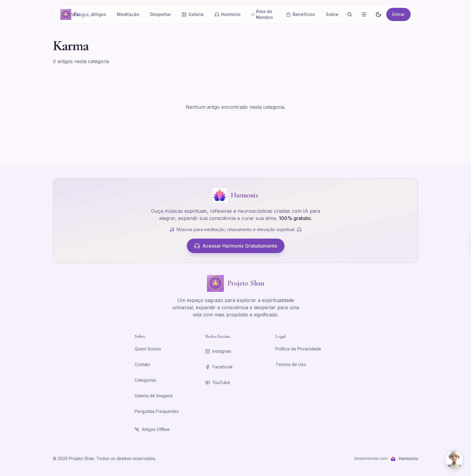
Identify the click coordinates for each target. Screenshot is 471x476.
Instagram (218, 351)
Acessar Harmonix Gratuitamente (236, 246)
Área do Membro (262, 14)
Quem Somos (148, 349)
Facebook (219, 367)
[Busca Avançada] (364, 14)
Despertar (161, 14)
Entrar (398, 14)
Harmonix (228, 14)
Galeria (193, 14)
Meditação (128, 14)
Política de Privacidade (298, 349)
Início (75, 14)
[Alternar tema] (378, 14)
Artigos (99, 14)
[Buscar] (350, 14)
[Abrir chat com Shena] (454, 459)
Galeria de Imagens (154, 396)
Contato (142, 364)
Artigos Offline (152, 429)
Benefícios (301, 14)
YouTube (218, 382)
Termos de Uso (291, 364)
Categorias (145, 380)
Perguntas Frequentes (157, 411)
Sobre (332, 14)
